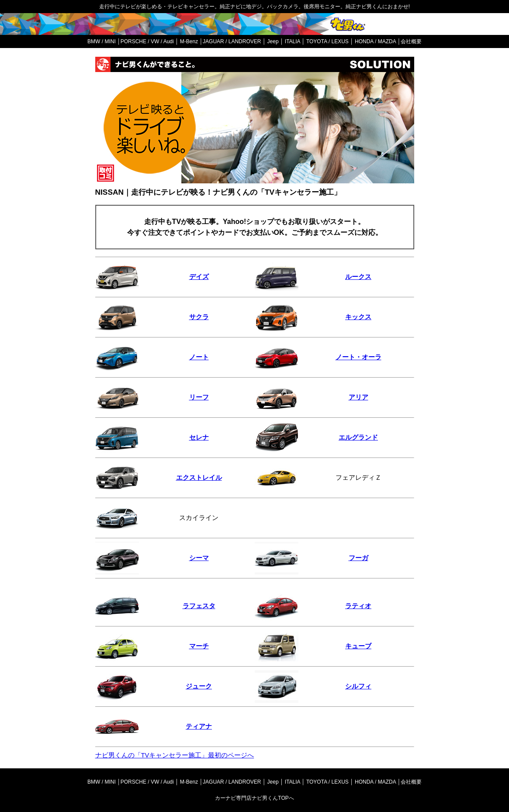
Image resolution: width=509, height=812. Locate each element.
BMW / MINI (102, 41)
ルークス (358, 277)
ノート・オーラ (358, 357)
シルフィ (358, 686)
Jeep (273, 41)
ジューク (199, 686)
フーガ (358, 558)
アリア (358, 397)
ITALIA (293, 41)
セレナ (199, 437)
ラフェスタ (199, 606)
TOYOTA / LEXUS (327, 41)
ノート (199, 357)
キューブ (358, 646)
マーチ (199, 646)
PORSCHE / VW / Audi (147, 41)
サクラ (199, 317)
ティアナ (199, 726)
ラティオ (358, 606)
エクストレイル (199, 478)
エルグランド (358, 437)
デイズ (199, 277)
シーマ (199, 558)
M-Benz (189, 41)
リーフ (199, 397)
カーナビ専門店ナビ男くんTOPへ (254, 798)
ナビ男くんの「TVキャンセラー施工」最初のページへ (175, 755)
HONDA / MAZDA (375, 41)
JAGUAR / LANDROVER (232, 41)
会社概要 (411, 41)
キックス (358, 317)
